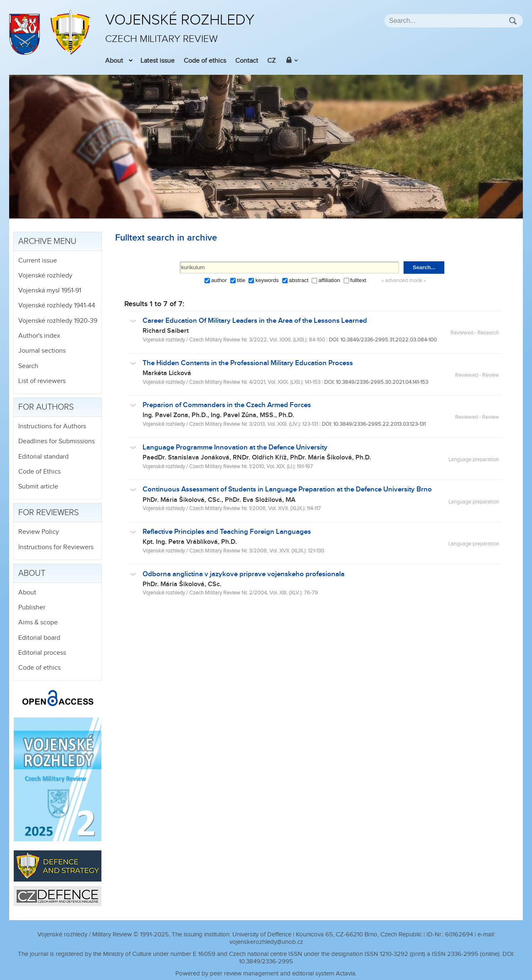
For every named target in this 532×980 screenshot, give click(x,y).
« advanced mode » (404, 281)
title (241, 280)
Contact (247, 61)
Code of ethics (205, 61)
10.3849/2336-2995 (266, 962)
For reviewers (49, 513)
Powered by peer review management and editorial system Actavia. (266, 974)
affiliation (329, 280)
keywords (267, 280)
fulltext (358, 280)
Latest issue (158, 61)
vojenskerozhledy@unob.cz (266, 942)
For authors (46, 407)
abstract (299, 280)
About (114, 61)
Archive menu (47, 241)
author (219, 280)
